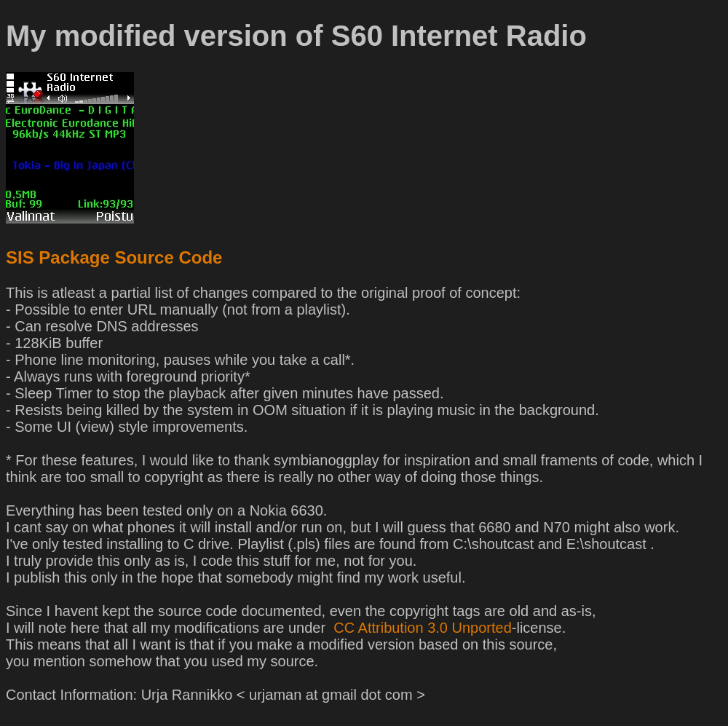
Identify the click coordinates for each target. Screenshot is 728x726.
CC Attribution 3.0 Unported (421, 628)
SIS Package (58, 257)
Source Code (168, 257)
